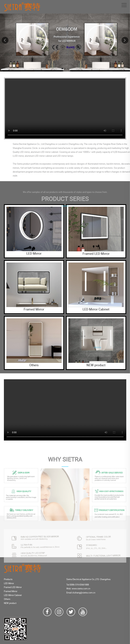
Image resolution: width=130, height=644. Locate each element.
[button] (62, 69)
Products (8, 579)
